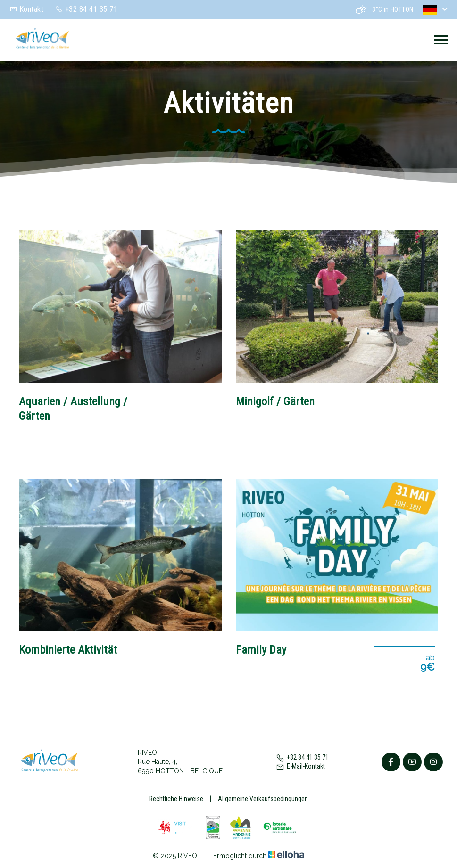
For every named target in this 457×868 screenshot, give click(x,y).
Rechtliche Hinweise (176, 799)
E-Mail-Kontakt (300, 766)
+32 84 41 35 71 (302, 757)
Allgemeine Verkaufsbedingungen (263, 799)
